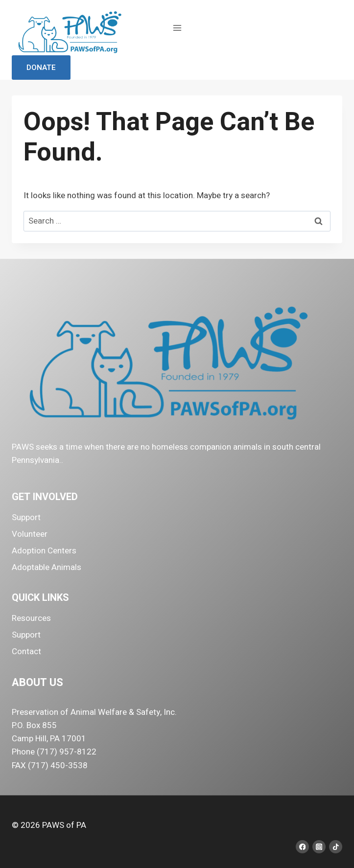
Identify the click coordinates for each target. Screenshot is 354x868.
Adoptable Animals (47, 567)
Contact (26, 651)
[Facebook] (302, 847)
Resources (31, 618)
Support (26, 517)
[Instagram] (319, 847)
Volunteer (30, 534)
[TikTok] (336, 847)
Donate (41, 68)
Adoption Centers (44, 551)
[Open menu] (177, 28)
